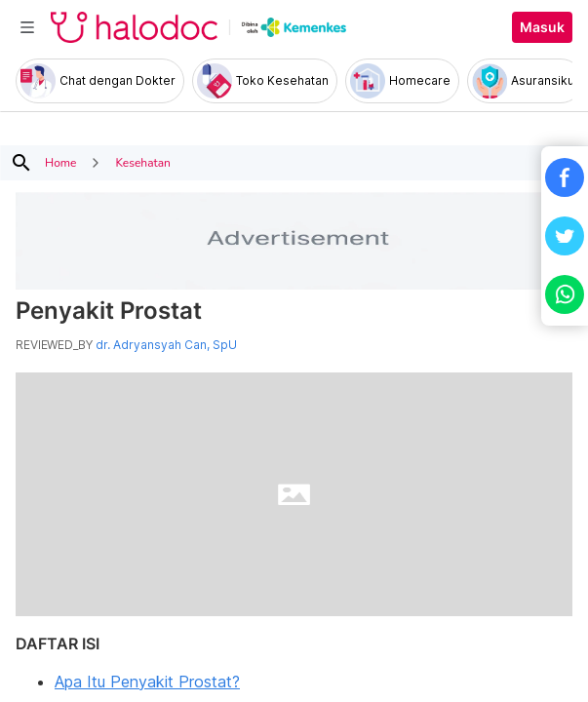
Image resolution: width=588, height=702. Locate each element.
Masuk (542, 27)
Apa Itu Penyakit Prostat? (147, 682)
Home (60, 163)
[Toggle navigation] (27, 27)
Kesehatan (142, 163)
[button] (565, 177)
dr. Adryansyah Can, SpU (166, 345)
